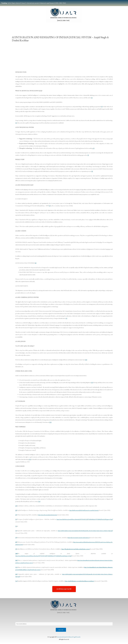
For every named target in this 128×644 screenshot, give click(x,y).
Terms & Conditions (93, 618)
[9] (66, 318)
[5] (88, 155)
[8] (36, 263)
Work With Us (92, 26)
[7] (50, 206)
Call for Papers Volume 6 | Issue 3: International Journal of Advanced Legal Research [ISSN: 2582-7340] (33, 3)
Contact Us (39, 618)
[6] (92, 171)
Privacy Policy (29, 618)
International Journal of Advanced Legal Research (69, 637)
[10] (86, 360)
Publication (50, 26)
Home (18, 26)
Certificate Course (63, 26)
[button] (64, 589)
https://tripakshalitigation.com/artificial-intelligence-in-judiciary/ (81, 581)
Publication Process (63, 618)
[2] (102, 107)
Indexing (101, 26)
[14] (39, 501)
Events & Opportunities (78, 26)
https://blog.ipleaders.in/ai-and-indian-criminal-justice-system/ (77, 549)
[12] (50, 422)
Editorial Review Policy (77, 618)
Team (25, 26)
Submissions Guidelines (37, 26)
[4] (94, 148)
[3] (16, 123)
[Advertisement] (64, 56)
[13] (30, 459)
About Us (19, 618)
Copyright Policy (49, 618)
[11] (92, 382)
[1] (92, 98)
